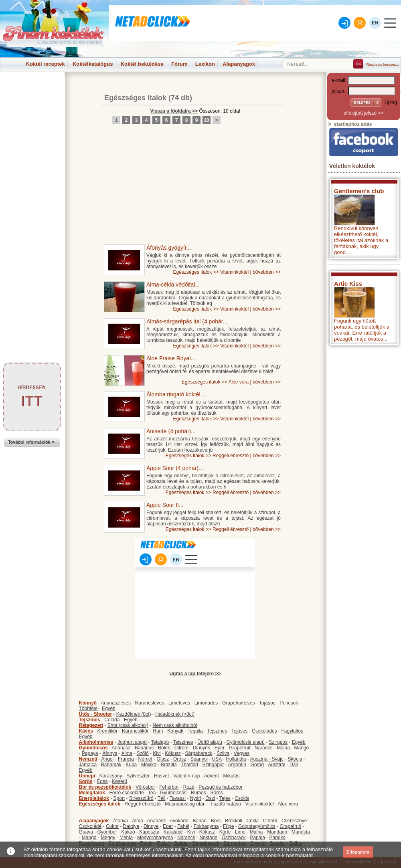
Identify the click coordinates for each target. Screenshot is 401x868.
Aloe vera (238, 382)
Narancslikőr (135, 731)
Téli (161, 798)
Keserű (119, 781)
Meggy (108, 838)
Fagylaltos (292, 731)
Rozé (189, 787)
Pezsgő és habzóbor (220, 787)
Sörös (86, 781)
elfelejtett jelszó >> (364, 113)
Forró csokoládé (127, 793)
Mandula (301, 832)
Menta (126, 838)
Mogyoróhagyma (155, 838)
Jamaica (88, 765)
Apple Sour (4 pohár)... (175, 468)
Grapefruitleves (238, 703)
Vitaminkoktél (234, 272)
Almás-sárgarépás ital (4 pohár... (187, 321)
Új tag (391, 103)
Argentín (237, 765)
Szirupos (278, 742)
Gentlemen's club (359, 191)
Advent (211, 776)
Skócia (295, 759)
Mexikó (149, 765)
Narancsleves (150, 703)
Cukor (112, 826)
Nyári (196, 798)
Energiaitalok (94, 798)
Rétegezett (91, 725)
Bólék (164, 748)
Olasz (163, 759)
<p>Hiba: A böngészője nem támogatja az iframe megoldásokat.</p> (364, 455)
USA (217, 759)
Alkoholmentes (96, 742)
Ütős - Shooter (96, 714)
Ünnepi (87, 776)
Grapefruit (240, 748)
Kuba (131, 765)
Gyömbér (107, 832)
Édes (102, 781)
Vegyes (242, 753)
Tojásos (267, 703)
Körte (225, 832)
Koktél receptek (46, 64)
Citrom (181, 748)
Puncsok (289, 703)
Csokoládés (264, 731)
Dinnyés (202, 748)
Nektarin (208, 838)
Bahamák (111, 765)
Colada (112, 720)
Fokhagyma (206, 826)
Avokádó (179, 821)
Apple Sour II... (165, 505)
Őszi (210, 798)
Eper (220, 748)
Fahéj (183, 826)
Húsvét (161, 776)
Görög (257, 765)
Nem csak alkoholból (175, 725)
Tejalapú (160, 742)
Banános (144, 748)
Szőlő (143, 753)
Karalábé (173, 832)
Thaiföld (189, 765)
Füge (228, 826)
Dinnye (151, 826)
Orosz (180, 759)
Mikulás (231, 776)
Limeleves (179, 703)
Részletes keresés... (383, 65)
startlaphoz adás (349, 124)
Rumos (198, 793)
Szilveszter (138, 776)
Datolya (131, 826)
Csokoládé (90, 826)
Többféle (88, 709)
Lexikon (205, 64)
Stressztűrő (141, 798)
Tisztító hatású (225, 804)
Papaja (257, 838)
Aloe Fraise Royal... (171, 358)
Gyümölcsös (93, 748)
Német (145, 759)
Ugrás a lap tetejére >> (195, 674)
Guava (86, 832)
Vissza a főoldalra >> (174, 111)
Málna (283, 748)
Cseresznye (294, 821)
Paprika (277, 838)
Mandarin (277, 832)
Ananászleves (116, 703)
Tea (152, 793)
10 (206, 120)
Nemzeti (88, 759)
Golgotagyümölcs (257, 826)
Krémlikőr (108, 731)
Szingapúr (213, 765)
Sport (119, 798)
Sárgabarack (198, 753)
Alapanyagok (239, 64)
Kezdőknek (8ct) (134, 714)
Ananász (121, 748)
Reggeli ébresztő (231, 456)
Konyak (175, 731)
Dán (294, 765)
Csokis (242, 798)
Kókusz (173, 753)
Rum (158, 731)
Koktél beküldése (142, 64)
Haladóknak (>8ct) (175, 714)
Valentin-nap (187, 776)
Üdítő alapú (210, 742)
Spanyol (199, 759)
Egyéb (109, 709)
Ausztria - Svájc (266, 759)
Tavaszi (178, 798)
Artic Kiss (348, 284)
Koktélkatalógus (93, 64)
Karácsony (111, 776)
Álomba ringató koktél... (176, 394)
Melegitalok (92, 793)
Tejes (225, 798)
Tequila (195, 731)
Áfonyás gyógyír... (169, 248)
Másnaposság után (185, 804)
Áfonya (110, 753)
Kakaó (128, 832)
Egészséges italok (135, 98)
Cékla (253, 821)
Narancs (264, 748)
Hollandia (236, 759)
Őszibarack (234, 838)
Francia (126, 759)
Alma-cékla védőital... (173, 285)
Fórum (179, 64)
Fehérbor (169, 787)
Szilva (223, 753)
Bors (216, 821)
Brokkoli (234, 821)
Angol (108, 759)
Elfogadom (358, 852)
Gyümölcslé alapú (245, 742)
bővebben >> (267, 272)
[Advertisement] (32, 90)
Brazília (169, 765)
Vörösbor (145, 787)
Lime (240, 832)
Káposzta (149, 832)
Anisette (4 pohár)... (171, 431)
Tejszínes (90, 720)
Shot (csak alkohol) (128, 725)
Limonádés (206, 703)
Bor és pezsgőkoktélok (105, 787)
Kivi (157, 753)
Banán (199, 821)
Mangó (302, 748)
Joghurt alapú (132, 742)
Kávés (86, 731)
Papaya (90, 753)
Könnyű (88, 703)
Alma (127, 753)
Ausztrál (276, 765)
